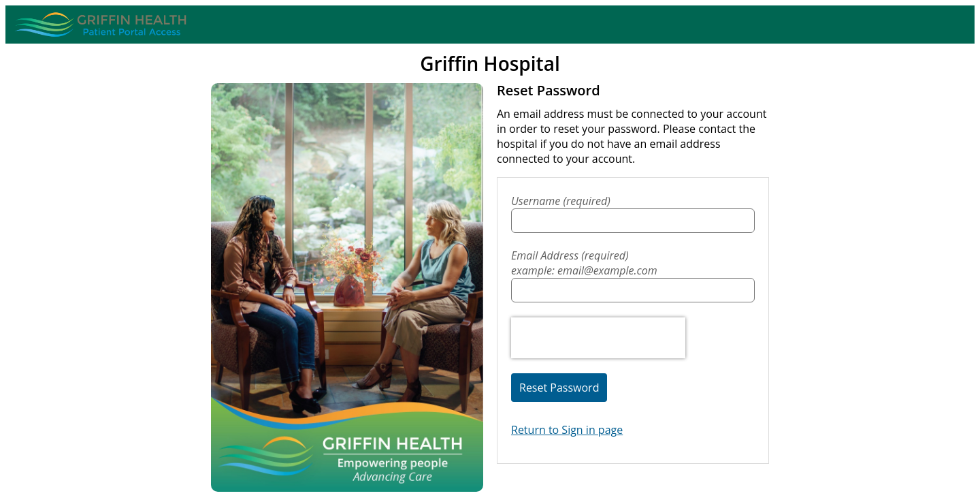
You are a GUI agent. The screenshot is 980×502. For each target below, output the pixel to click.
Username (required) (561, 201)
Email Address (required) (633, 263)
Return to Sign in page (567, 430)
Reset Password (559, 388)
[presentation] (598, 338)
